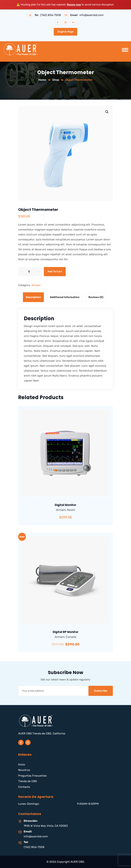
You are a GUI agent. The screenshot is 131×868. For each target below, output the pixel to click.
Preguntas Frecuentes (32, 776)
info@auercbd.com (91, 15)
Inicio (22, 765)
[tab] (34, 297)
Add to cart (55, 272)
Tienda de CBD (28, 781)
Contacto (24, 787)
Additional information (65, 297)
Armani (36, 285)
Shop (56, 80)
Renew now (74, 5)
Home (42, 80)
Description (33, 297)
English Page (65, 32)
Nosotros (24, 770)
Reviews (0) (96, 297)
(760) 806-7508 (51, 15)
